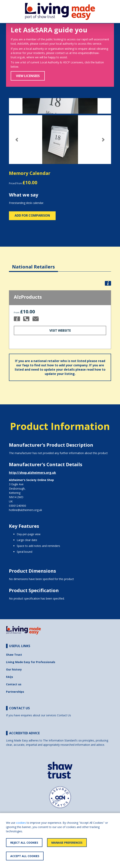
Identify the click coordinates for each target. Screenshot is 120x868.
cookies (21, 823)
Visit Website (60, 330)
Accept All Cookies (25, 856)
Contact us (14, 684)
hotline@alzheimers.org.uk (25, 510)
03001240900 (18, 506)
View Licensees (28, 76)
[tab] (33, 264)
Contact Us (64, 715)
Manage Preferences (67, 843)
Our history (14, 669)
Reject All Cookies (24, 843)
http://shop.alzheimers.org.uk (32, 473)
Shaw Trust (14, 655)
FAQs (10, 677)
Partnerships (15, 692)
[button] (17, 140)
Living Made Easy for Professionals (31, 662)
